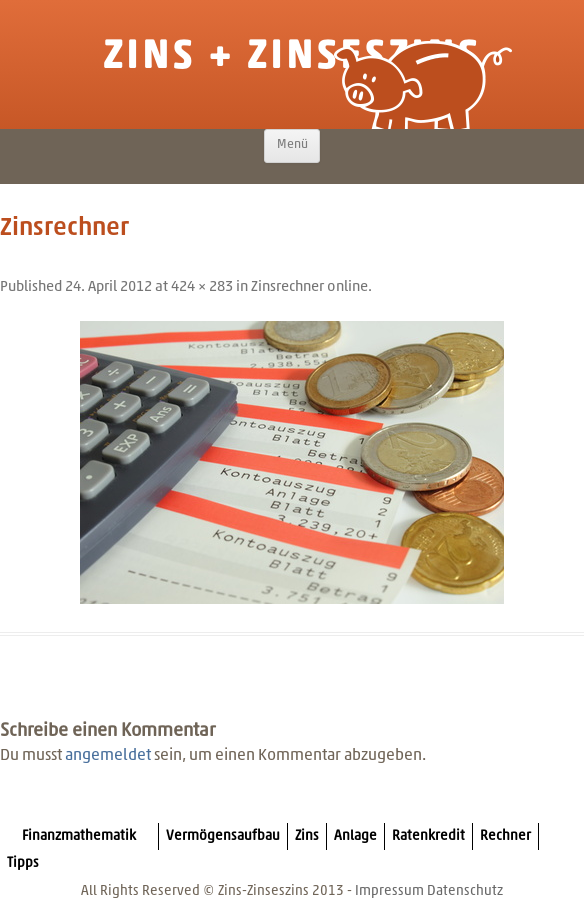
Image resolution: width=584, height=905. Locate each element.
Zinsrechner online (309, 287)
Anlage (355, 836)
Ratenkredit (428, 836)
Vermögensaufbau (223, 836)
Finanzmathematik (79, 836)
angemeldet (108, 756)
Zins (307, 836)
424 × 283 (202, 287)
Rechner (505, 836)
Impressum (389, 891)
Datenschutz (465, 891)
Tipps (23, 863)
